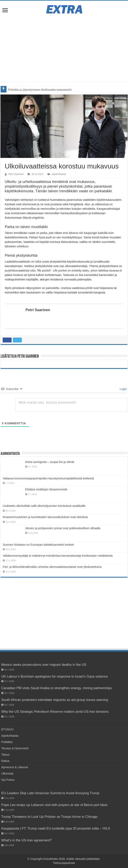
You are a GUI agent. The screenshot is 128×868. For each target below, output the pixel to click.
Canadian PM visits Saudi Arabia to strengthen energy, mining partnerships (57, 688)
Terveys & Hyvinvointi (15, 748)
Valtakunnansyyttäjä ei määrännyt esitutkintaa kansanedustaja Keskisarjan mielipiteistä (58, 556)
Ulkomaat (7, 773)
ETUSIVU (7, 729)
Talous (5, 755)
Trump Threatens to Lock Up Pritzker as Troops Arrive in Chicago (49, 817)
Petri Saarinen (16, 174)
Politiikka (7, 742)
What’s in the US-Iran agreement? (26, 840)
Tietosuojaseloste (64, 863)
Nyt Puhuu (8, 780)
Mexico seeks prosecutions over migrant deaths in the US (44, 665)
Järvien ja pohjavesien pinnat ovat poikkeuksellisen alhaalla (63, 528)
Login (123, 389)
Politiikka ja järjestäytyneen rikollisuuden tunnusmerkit (40, 90)
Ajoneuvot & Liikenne (15, 767)
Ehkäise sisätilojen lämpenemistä (46, 489)
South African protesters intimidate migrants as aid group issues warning (55, 700)
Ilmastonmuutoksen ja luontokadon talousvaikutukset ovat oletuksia (45, 517)
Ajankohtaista (59, 174)
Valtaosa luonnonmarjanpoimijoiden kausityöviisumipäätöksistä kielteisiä (48, 478)
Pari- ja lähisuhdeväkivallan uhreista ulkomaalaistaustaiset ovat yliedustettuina (52, 567)
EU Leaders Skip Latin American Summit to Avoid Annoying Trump (50, 793)
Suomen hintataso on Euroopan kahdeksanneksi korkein (38, 545)
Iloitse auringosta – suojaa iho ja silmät (50, 462)
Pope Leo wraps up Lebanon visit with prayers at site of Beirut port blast (54, 805)
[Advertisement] (64, 47)
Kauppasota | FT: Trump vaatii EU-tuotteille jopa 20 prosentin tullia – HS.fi (56, 828)
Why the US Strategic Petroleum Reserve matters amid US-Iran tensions (55, 712)
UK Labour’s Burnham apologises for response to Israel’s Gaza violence (54, 676)
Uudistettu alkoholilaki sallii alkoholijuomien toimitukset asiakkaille (44, 506)
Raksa (5, 761)
